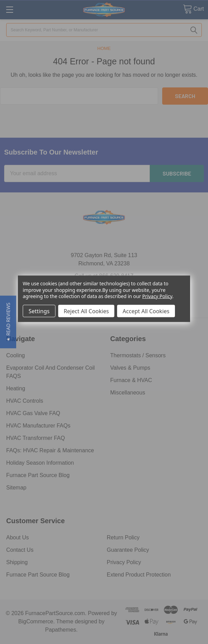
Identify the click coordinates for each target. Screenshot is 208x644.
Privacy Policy (157, 296)
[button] (8, 322)
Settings (39, 311)
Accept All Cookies (146, 311)
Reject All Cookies (86, 311)
